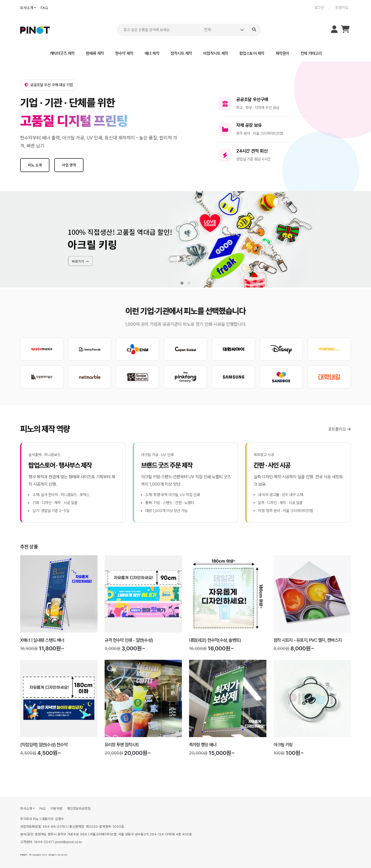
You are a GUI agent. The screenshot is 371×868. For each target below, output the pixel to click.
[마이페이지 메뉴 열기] (334, 30)
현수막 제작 (124, 53)
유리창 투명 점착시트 (122, 745)
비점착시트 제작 (216, 53)
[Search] (255, 30)
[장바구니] (345, 31)
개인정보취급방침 (79, 808)
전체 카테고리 (311, 53)
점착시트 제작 (181, 53)
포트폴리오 (339, 429)
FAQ (44, 8)
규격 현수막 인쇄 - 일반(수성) (129, 640)
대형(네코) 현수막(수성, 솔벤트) (215, 640)
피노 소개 (35, 165)
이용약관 (56, 808)
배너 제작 (152, 53)
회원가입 (342, 8)
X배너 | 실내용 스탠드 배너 (42, 640)
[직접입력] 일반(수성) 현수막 (44, 745)
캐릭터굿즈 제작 (62, 53)
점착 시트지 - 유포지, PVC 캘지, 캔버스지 (308, 640)
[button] (182, 283)
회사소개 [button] (27, 8)
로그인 (319, 8)
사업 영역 (69, 165)
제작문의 (282, 53)
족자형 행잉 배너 (203, 745)
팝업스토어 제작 (252, 53)
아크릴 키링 (283, 745)
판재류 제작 (95, 53)
